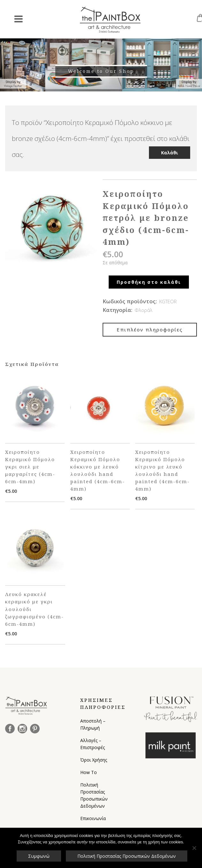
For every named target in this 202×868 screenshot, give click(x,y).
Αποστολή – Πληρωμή (93, 724)
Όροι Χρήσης (94, 760)
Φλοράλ (144, 310)
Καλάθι (170, 153)
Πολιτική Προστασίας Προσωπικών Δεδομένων (94, 795)
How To (89, 772)
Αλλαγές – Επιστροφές (93, 744)
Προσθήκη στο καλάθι (149, 282)
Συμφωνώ (39, 856)
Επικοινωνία (93, 818)
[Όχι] (194, 848)
